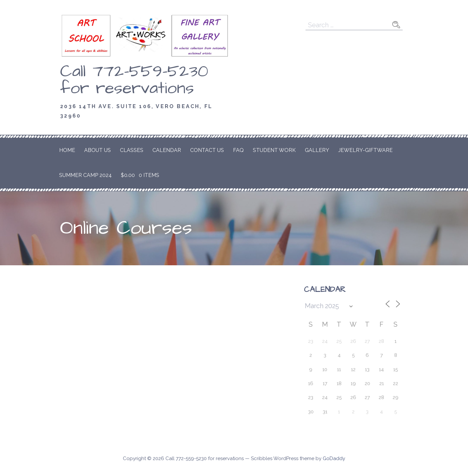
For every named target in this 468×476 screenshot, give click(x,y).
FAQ (238, 150)
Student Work (274, 150)
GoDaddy (334, 458)
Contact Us (207, 150)
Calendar (167, 150)
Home (67, 150)
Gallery (317, 150)
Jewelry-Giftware (365, 150)
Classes (132, 150)
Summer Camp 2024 (85, 175)
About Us (97, 150)
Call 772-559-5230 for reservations (134, 80)
